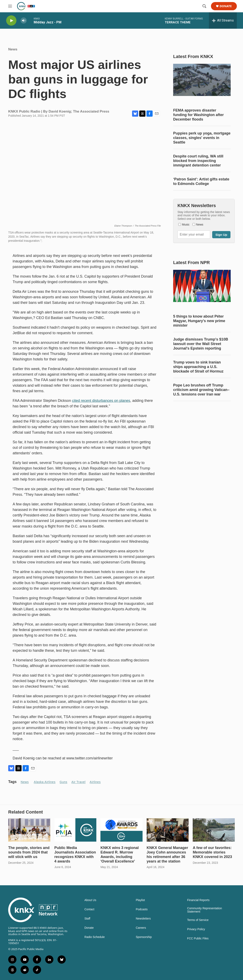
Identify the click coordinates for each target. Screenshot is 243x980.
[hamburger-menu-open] (10, 6)
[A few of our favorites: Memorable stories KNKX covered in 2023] (214, 830)
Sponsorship (144, 937)
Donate (226, 6)
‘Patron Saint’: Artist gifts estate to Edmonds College (201, 181)
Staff (87, 919)
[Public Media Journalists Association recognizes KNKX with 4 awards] (75, 830)
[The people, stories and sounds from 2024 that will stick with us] (29, 830)
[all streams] (223, 21)
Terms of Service (198, 920)
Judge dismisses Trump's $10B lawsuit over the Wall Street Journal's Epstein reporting (201, 344)
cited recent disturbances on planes (101, 401)
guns (63, 782)
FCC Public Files (198, 938)
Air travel (79, 782)
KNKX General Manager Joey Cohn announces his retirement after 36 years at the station (167, 855)
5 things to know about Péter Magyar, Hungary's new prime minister (199, 321)
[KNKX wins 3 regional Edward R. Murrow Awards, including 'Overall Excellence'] (121, 830)
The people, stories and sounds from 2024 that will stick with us (29, 852)
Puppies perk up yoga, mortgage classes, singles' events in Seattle (202, 138)
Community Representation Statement (205, 910)
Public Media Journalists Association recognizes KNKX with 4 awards (75, 855)
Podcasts (142, 909)
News (13, 49)
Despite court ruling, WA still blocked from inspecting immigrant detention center (198, 161)
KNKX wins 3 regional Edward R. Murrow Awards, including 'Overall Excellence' (120, 855)
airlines (95, 782)
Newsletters (143, 919)
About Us (90, 900)
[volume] (24, 21)
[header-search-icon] (204, 6)
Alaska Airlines (45, 782)
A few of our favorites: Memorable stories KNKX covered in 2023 (212, 852)
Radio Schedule (95, 937)
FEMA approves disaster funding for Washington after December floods (198, 115)
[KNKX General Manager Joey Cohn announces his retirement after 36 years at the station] (168, 830)
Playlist (140, 900)
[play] (11, 21)
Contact (89, 909)
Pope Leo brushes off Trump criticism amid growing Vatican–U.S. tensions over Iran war (201, 390)
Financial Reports (198, 900)
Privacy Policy (196, 929)
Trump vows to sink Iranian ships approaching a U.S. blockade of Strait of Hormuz (198, 367)
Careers (141, 928)
